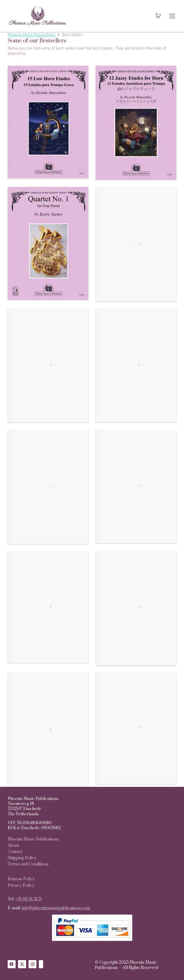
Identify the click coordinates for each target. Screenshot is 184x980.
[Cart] (158, 16)
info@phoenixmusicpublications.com (56, 908)
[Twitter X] (22, 964)
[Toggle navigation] (172, 16)
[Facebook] (12, 964)
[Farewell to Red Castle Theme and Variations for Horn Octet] (136, 608)
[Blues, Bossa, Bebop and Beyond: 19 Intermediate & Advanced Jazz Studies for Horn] (48, 607)
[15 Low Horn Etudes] (48, 122)
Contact (15, 852)
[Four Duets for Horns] (136, 244)
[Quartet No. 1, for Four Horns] (48, 243)
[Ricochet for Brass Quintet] (136, 365)
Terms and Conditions (28, 864)
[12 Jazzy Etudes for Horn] (136, 123)
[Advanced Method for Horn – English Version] (136, 728)
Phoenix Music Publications (33, 839)
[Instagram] (33, 964)
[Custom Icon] (41, 964)
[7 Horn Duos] (48, 487)
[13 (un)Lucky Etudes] (136, 486)
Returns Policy (21, 879)
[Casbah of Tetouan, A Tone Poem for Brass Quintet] (48, 730)
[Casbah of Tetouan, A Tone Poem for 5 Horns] (48, 365)
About (13, 846)
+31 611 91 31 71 (29, 899)
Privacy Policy (21, 886)
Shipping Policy (22, 858)
